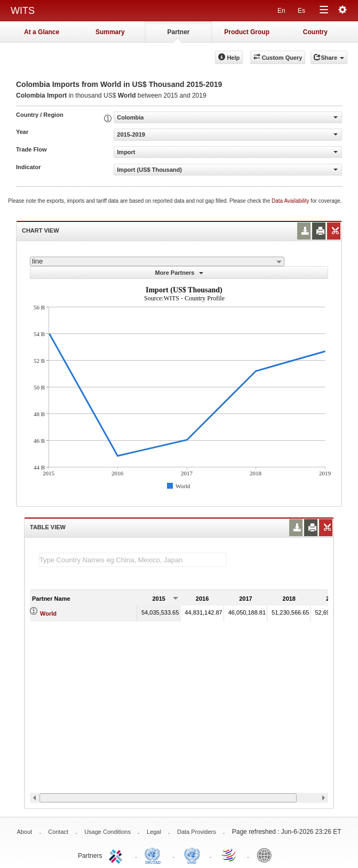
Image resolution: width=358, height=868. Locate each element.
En (281, 11)
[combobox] (157, 261)
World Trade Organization (229, 855)
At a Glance (42, 32)
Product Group (247, 32)
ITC (117, 855)
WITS (23, 11)
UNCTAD (155, 855)
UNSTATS (192, 855)
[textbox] (133, 560)
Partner (178, 32)
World (48, 614)
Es (301, 11)
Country (315, 32)
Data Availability (291, 201)
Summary (110, 32)
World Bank (267, 855)
